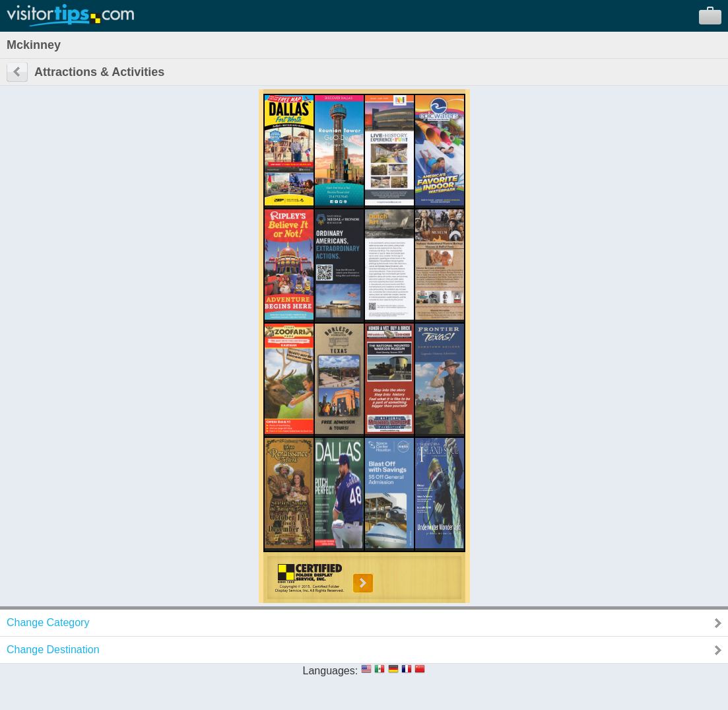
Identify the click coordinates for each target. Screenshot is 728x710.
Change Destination (53, 650)
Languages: (331, 671)
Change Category (48, 622)
